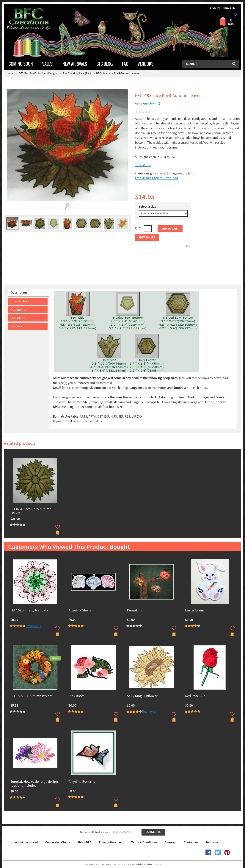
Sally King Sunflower (142, 696)
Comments (18, 310)
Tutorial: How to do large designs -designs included (35, 784)
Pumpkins (134, 611)
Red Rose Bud (195, 696)
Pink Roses (77, 696)
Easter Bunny (195, 611)
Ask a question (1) (147, 103)
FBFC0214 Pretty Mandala (29, 611)
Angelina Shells (80, 611)
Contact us (191, 842)
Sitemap (171, 842)
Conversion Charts (58, 842)
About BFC (84, 842)
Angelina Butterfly (82, 782)
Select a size (147, 207)
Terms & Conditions (144, 842)
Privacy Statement (111, 842)
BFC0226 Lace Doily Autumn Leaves (31, 511)
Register (230, 8)
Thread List (143, 165)
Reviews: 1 (150, 712)
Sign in (215, 8)
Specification (20, 301)
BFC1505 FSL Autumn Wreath (32, 696)
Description (19, 293)
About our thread (26, 842)
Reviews (16, 326)
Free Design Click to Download (156, 178)
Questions (18, 318)
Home (10, 73)
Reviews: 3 (33, 626)
